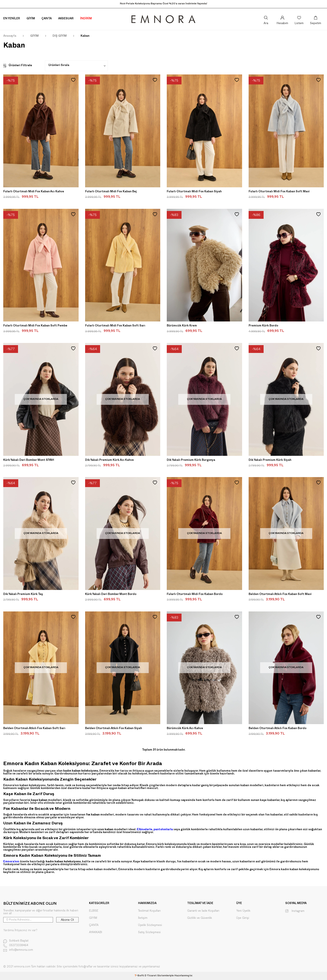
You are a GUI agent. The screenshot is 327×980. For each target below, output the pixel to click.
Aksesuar (66, 19)
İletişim (143, 918)
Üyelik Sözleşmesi (150, 925)
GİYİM (34, 36)
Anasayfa (10, 36)
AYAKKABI (96, 932)
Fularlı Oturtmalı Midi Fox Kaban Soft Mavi (279, 192)
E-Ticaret (151, 976)
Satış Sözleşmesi (149, 932)
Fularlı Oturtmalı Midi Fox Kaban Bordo (195, 595)
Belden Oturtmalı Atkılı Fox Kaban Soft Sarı (34, 729)
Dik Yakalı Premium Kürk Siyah (270, 460)
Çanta (47, 19)
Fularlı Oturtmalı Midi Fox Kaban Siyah (194, 192)
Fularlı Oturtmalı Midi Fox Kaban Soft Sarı (115, 326)
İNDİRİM (86, 19)
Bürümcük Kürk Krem (182, 326)
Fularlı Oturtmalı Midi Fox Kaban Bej (111, 192)
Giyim (31, 19)
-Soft (140, 976)
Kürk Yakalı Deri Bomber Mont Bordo (111, 595)
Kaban (85, 36)
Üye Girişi (243, 918)
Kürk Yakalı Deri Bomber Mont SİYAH (29, 460)
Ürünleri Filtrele (18, 66)
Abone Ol (67, 920)
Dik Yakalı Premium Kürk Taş (23, 595)
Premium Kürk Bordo (263, 326)
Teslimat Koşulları (149, 911)
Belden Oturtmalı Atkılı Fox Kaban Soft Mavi (280, 595)
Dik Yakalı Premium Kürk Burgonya (191, 460)
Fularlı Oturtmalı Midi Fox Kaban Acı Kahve (34, 192)
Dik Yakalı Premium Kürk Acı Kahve (109, 460)
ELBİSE (94, 911)
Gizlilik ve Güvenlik (200, 918)
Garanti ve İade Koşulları (203, 911)
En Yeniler (12, 19)
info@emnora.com (18, 950)
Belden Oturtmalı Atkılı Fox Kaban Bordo (277, 729)
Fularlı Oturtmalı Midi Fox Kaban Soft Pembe (35, 326)
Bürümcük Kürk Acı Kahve (185, 729)
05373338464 (16, 946)
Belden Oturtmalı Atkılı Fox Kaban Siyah (114, 729)
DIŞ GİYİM (60, 36)
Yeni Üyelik (243, 911)
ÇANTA (94, 925)
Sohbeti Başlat (16, 941)
